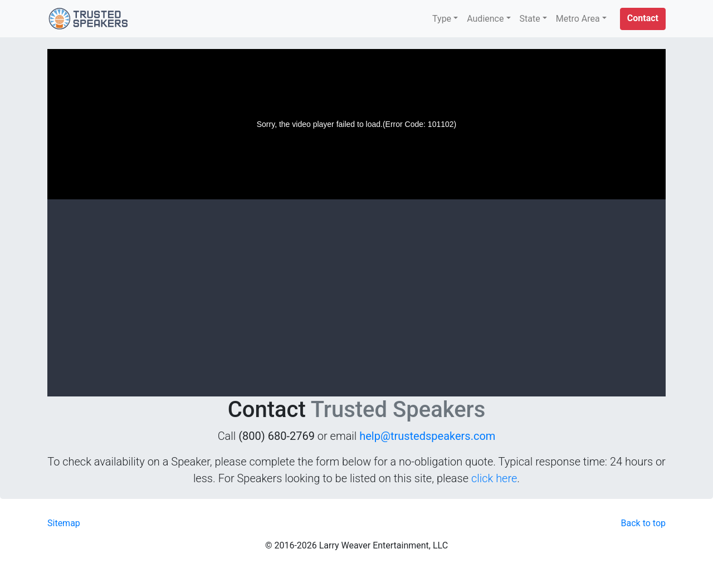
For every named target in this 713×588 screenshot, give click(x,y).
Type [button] (442, 19)
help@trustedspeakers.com (427, 436)
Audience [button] (485, 19)
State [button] (530, 19)
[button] (643, 19)
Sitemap (64, 523)
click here (494, 478)
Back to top (643, 523)
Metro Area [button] (578, 19)
